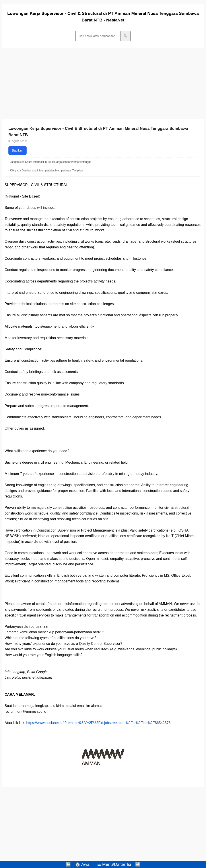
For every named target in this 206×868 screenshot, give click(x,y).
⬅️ (68, 864)
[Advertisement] (103, 83)
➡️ (138, 864)
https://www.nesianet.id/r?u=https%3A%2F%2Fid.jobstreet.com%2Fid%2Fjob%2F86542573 (98, 723)
